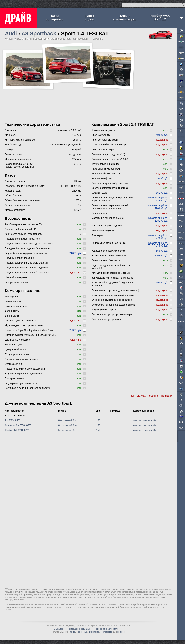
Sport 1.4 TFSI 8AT (16, 416)
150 (98, 420)
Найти (183, 5)
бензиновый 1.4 (67, 420)
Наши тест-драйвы (54, 18)
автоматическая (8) (144, 420)
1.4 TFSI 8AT (12, 420)
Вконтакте (94, 632)
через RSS (82, 632)
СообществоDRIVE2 (160, 18)
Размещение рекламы (79, 629)
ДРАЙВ (18, 18)
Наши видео (89, 18)
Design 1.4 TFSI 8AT (17, 430)
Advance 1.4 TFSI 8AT (18, 425)
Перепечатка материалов (107, 629)
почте (72, 632)
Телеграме (106, 632)
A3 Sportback (39, 33)
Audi (11, 33)
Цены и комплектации (124, 18)
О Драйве (58, 629)
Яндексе (122, 632)
